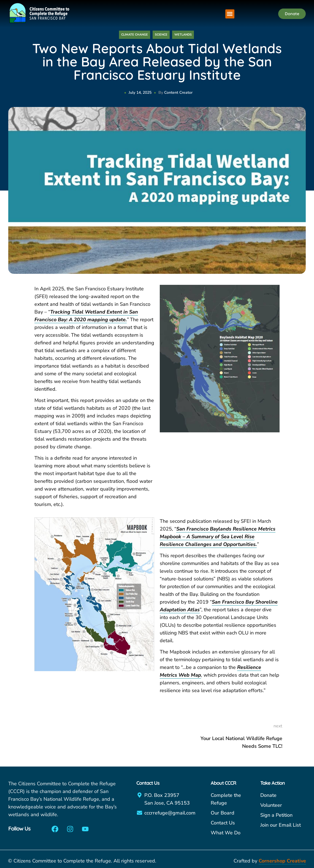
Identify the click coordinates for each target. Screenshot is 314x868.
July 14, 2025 (140, 93)
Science (161, 35)
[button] (230, 14)
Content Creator (178, 93)
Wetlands (183, 35)
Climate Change (135, 35)
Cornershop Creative (282, 861)
